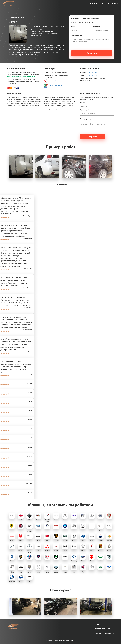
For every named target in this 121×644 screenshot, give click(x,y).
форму (27, 76)
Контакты (93, 4)
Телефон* (98, 26)
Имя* (73, 26)
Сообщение (76, 35)
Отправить (92, 53)
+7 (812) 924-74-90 (111, 3)
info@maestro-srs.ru (91, 75)
